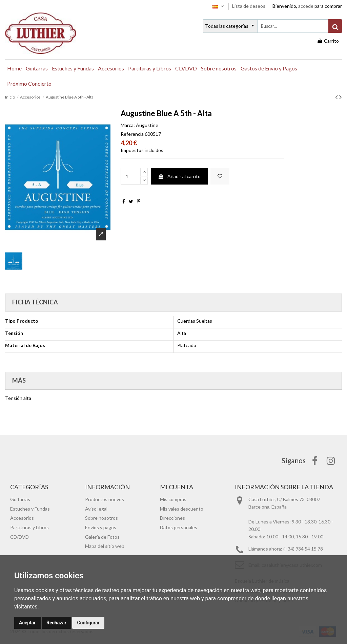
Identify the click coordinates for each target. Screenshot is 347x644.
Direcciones (172, 518)
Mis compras (173, 499)
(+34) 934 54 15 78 (303, 549)
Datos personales (179, 527)
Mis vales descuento (182, 509)
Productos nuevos (105, 499)
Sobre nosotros (101, 518)
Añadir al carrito (179, 176)
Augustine (147, 125)
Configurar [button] (88, 623)
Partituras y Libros (29, 527)
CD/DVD (19, 537)
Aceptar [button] (27, 623)
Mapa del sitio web (105, 546)
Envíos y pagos (101, 527)
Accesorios (22, 518)
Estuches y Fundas (30, 509)
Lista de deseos (249, 6)
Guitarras (20, 499)
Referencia (132, 134)
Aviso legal (96, 509)
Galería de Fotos (102, 537)
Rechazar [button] (56, 623)
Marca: (128, 125)
